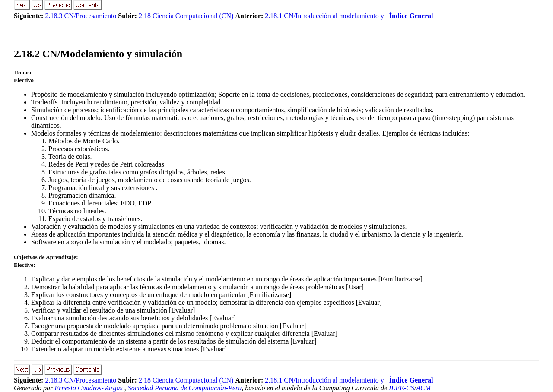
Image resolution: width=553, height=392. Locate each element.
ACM (423, 388)
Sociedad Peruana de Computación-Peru (185, 388)
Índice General (411, 16)
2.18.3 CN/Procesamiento (81, 16)
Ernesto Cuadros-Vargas (89, 388)
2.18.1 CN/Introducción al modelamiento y (324, 16)
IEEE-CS (402, 388)
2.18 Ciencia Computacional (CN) (186, 16)
